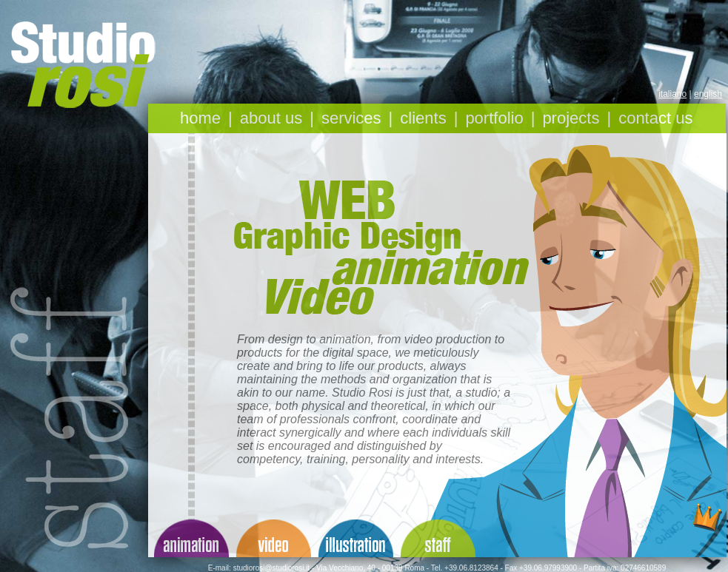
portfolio (494, 118)
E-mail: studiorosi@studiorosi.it (259, 568)
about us (271, 118)
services (351, 118)
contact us (655, 118)
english (708, 94)
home (200, 118)
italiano (672, 94)
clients (423, 118)
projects (571, 118)
